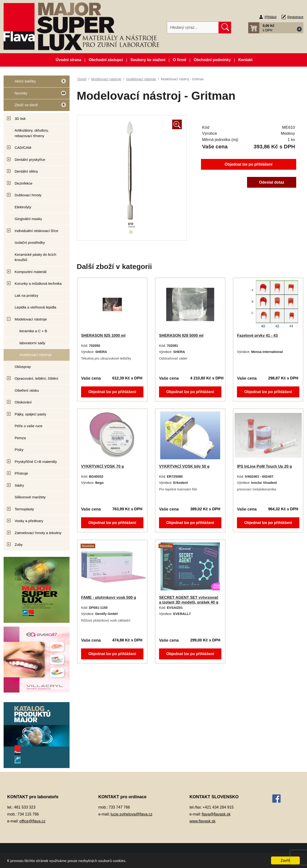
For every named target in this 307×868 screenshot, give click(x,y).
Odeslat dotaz (272, 182)
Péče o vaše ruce (29, 426)
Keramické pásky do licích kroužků (35, 257)
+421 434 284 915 (218, 807)
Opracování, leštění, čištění (36, 378)
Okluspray (23, 367)
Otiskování (23, 402)
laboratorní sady (32, 343)
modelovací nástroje (35, 355)
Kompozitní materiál (31, 272)
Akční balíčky (35, 83)
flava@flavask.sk (216, 814)
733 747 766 (119, 807)
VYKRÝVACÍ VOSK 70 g (102, 466)
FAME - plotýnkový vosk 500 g (109, 597)
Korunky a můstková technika (38, 283)
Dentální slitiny (26, 171)
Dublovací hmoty (28, 195)
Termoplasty (24, 509)
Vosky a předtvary (29, 521)
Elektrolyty (23, 207)
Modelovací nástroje (31, 319)
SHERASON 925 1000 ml (103, 335)
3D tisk (20, 119)
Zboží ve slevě (35, 107)
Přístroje (21, 473)
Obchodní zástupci (106, 60)
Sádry (19, 485)
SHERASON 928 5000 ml (181, 335)
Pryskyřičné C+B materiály (36, 462)
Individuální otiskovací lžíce (36, 231)
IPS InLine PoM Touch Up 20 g (264, 466)
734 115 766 (28, 814)
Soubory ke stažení (148, 60)
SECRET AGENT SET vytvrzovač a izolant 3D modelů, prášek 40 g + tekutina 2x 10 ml (189, 602)
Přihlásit (271, 17)
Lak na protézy (26, 295)
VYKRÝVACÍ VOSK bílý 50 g (184, 466)
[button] (276, 28)
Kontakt (245, 60)
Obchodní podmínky (212, 60)
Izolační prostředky (30, 242)
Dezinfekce (24, 183)
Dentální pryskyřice (30, 160)
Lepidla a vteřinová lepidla (35, 307)
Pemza (20, 438)
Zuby (19, 545)
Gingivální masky (28, 219)
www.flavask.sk (202, 821)
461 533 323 (25, 807)
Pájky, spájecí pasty (30, 414)
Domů (82, 79)
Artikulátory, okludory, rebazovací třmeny (32, 133)
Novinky (35, 95)
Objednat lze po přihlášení (249, 164)
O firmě (180, 60)
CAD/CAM (23, 148)
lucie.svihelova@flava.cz (132, 814)
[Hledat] (193, 28)
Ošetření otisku (27, 390)
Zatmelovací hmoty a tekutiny (38, 533)
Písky (19, 450)
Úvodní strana (68, 60)
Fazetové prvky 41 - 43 (257, 335)
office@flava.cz (32, 821)
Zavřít (286, 860)
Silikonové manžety (30, 497)
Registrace (295, 17)
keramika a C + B (33, 331)
